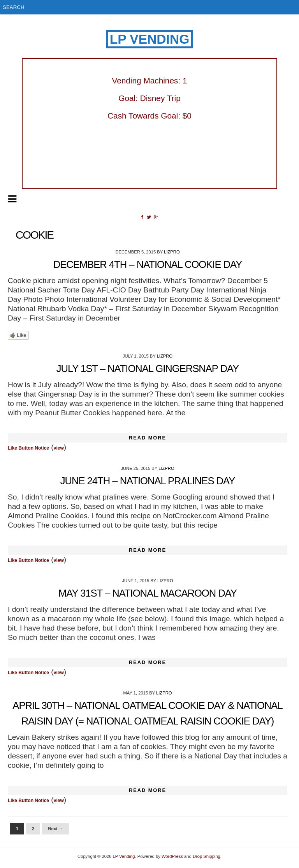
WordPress (172, 856)
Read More (148, 438)
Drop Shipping (207, 856)
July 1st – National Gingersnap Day (148, 368)
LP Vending (150, 39)
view (59, 448)
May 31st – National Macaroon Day (148, 593)
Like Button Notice (28, 448)
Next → (55, 829)
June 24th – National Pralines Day (148, 481)
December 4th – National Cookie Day (148, 264)
